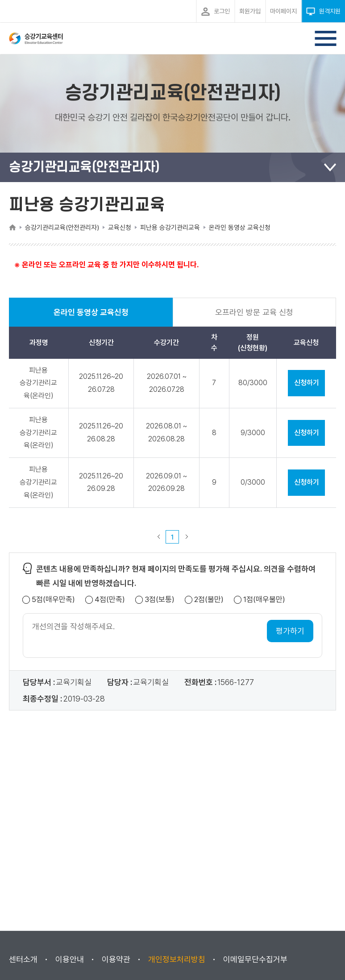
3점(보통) (160, 600)
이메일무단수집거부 (255, 959)
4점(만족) (110, 600)
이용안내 (70, 959)
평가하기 (290, 631)
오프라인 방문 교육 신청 (254, 312)
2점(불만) (209, 600)
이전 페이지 (158, 537)
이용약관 (116, 959)
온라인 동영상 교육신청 (91, 317)
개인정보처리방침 (177, 959)
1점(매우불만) (264, 600)
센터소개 (23, 959)
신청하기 (307, 383)
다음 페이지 (187, 537)
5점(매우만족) (53, 600)
